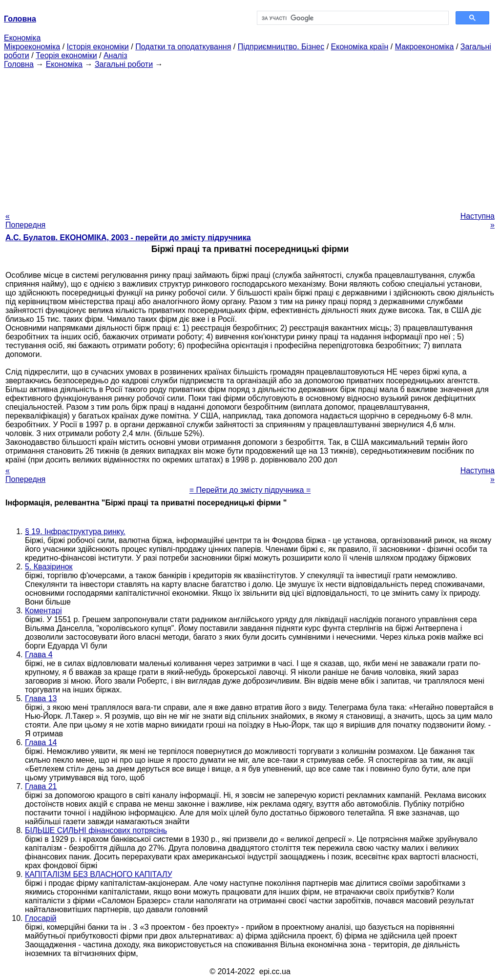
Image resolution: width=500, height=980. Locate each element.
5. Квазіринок (49, 567)
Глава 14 (41, 742)
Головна (19, 64)
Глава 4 (39, 655)
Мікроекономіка (32, 47)
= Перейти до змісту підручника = (250, 490)
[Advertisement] (250, 137)
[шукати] (352, 18)
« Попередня (25, 220)
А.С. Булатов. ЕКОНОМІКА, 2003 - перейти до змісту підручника (128, 238)
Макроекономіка (425, 47)
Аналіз (115, 55)
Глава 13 (41, 699)
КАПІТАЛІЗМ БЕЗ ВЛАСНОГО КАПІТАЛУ (99, 874)
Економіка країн (360, 47)
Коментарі (43, 611)
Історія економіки (98, 47)
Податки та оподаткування (183, 47)
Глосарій (41, 918)
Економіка (22, 38)
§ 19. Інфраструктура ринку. (75, 532)
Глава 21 (41, 786)
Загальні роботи (124, 64)
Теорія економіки (66, 55)
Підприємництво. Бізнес (281, 47)
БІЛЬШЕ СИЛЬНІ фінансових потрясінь (96, 830)
